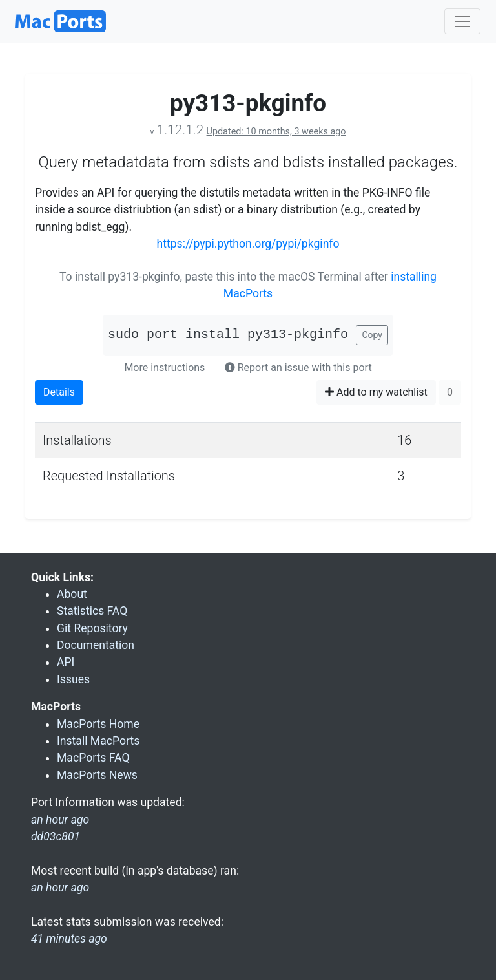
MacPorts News (97, 775)
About (72, 594)
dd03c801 (56, 836)
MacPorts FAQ (93, 758)
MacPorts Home (98, 724)
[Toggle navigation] (462, 21)
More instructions (164, 367)
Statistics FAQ (92, 611)
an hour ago (60, 888)
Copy (372, 335)
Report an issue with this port (298, 367)
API (66, 662)
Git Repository (92, 628)
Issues (73, 679)
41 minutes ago (69, 939)
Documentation (96, 645)
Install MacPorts (98, 741)
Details (59, 392)
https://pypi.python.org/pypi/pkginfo (248, 244)
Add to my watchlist (376, 392)
